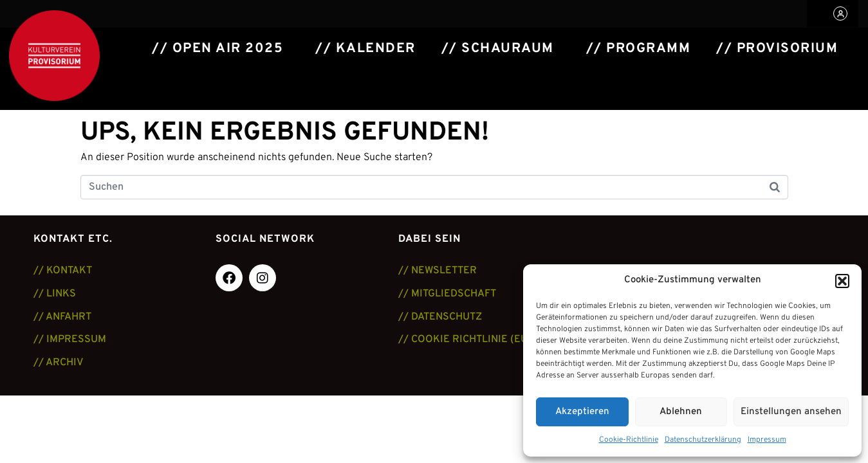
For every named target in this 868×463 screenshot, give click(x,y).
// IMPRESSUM (70, 340)
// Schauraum (498, 49)
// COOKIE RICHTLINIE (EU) (465, 340)
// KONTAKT (63, 271)
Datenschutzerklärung (703, 440)
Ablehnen (681, 412)
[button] (842, 281)
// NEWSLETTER (438, 271)
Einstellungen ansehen (791, 412)
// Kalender (365, 49)
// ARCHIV (59, 363)
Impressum (767, 440)
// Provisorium (777, 49)
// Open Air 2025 (217, 49)
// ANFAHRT (62, 317)
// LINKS (55, 294)
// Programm (639, 49)
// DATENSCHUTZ (440, 317)
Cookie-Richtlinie (629, 440)
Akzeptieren (582, 412)
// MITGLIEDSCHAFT (447, 294)
